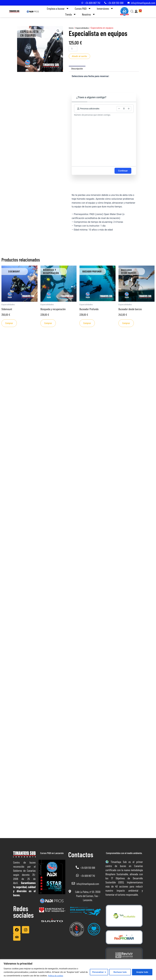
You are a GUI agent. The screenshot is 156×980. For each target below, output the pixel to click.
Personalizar (98, 972)
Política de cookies (57, 976)
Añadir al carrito (80, 56)
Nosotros (89, 14)
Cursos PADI (83, 8)
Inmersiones (105, 8)
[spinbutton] (124, 109)
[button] (58, 31)
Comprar (10, 324)
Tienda (71, 14)
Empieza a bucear (58, 8)
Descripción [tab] (78, 69)
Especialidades (83, 28)
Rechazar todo (120, 972)
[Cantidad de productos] (73, 49)
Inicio (71, 28)
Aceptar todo (142, 972)
